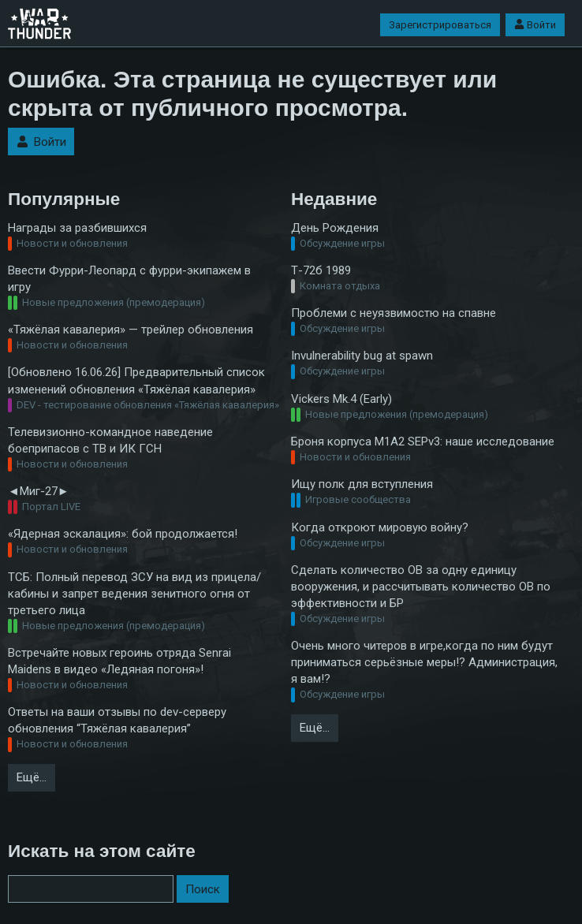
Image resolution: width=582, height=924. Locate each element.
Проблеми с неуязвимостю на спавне (394, 313)
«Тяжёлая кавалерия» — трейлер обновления (131, 330)
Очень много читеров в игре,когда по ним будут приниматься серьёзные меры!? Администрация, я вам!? (424, 662)
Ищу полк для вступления (362, 484)
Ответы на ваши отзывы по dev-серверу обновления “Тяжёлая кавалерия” (117, 720)
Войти (535, 25)
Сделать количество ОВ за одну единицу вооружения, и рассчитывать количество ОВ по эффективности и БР (421, 587)
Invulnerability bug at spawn (362, 356)
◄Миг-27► (39, 491)
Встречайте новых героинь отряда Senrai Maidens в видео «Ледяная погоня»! (119, 661)
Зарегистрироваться (440, 25)
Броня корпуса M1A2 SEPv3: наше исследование (423, 442)
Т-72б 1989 (321, 270)
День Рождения (335, 228)
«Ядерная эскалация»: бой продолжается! (123, 534)
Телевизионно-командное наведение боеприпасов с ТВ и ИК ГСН (110, 440)
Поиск (203, 889)
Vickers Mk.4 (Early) (341, 399)
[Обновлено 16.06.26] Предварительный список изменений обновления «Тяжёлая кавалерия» (136, 380)
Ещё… (32, 777)
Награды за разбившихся (77, 228)
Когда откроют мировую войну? (380, 527)
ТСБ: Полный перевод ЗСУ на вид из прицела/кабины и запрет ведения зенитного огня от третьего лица (134, 594)
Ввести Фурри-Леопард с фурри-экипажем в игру (129, 279)
